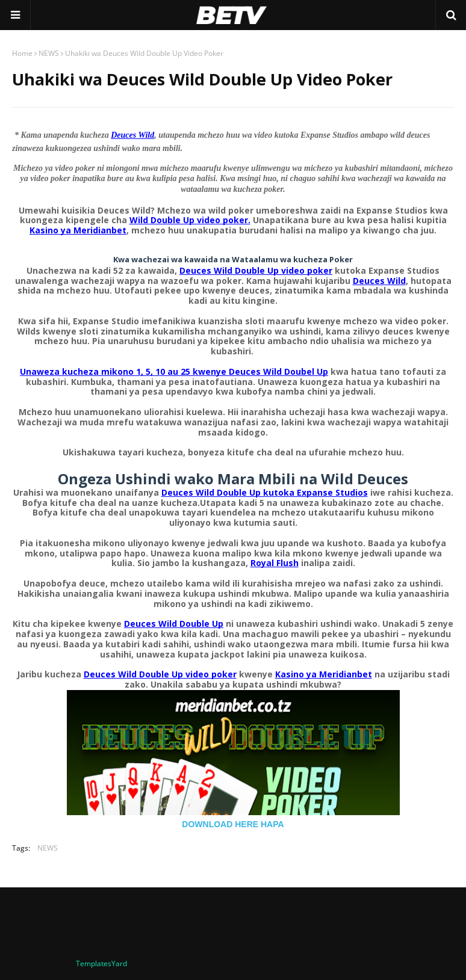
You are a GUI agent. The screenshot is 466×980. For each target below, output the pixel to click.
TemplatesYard (101, 963)
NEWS (49, 53)
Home (22, 53)
